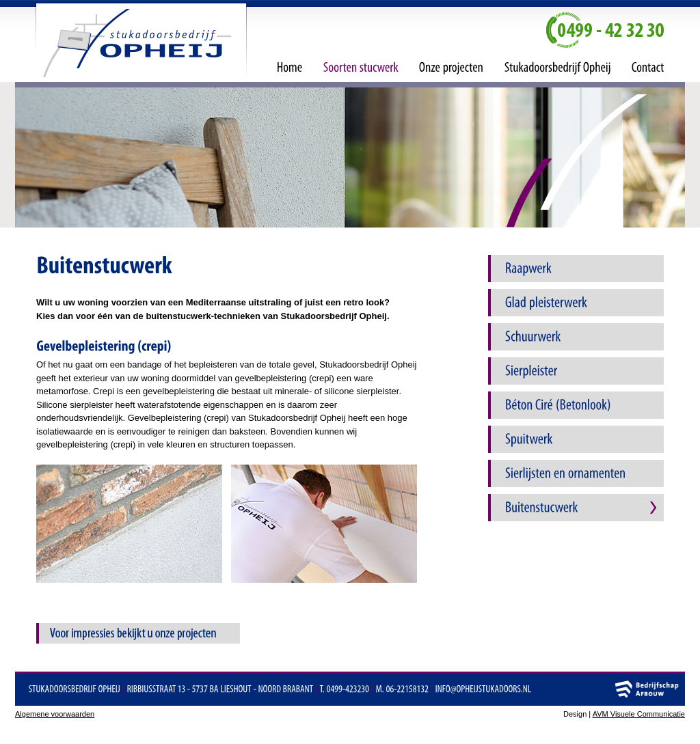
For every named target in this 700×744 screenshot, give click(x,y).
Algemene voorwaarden (55, 714)
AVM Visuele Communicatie (639, 714)
